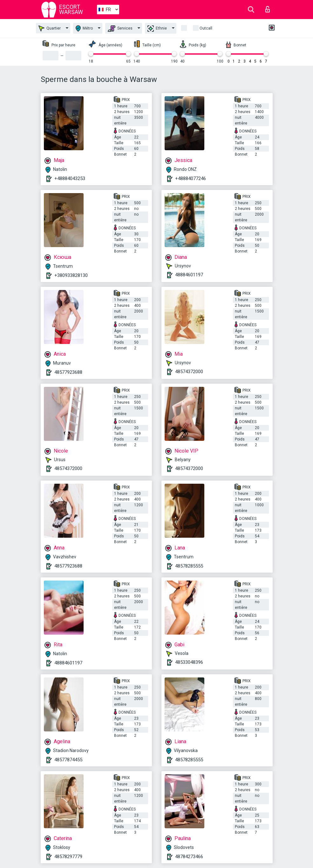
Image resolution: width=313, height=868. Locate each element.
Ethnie (157, 29)
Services (120, 29)
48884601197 (189, 275)
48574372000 (189, 372)
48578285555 (189, 566)
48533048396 (189, 662)
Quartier (50, 28)
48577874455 (68, 760)
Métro (84, 28)
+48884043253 (70, 178)
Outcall (206, 28)
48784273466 (189, 857)
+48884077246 (191, 178)
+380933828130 (71, 275)
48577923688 (68, 372)
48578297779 (68, 857)
